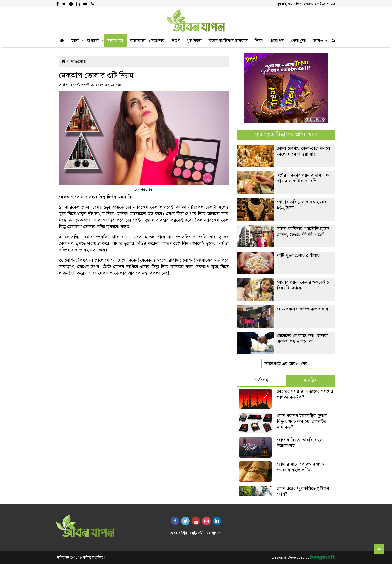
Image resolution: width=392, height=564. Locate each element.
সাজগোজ (79, 61)
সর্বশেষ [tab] (262, 381)
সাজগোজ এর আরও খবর (286, 364)
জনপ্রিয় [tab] (311, 381)
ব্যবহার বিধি (179, 533)
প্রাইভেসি (197, 533)
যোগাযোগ (214, 533)
